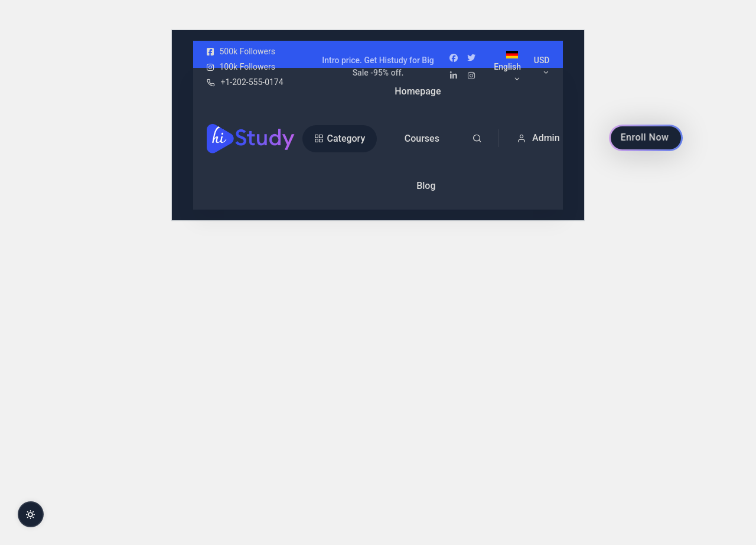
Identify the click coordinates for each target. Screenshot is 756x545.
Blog (426, 186)
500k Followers (241, 51)
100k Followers (241, 67)
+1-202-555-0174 (245, 82)
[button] (543, 138)
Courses (422, 138)
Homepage (418, 91)
